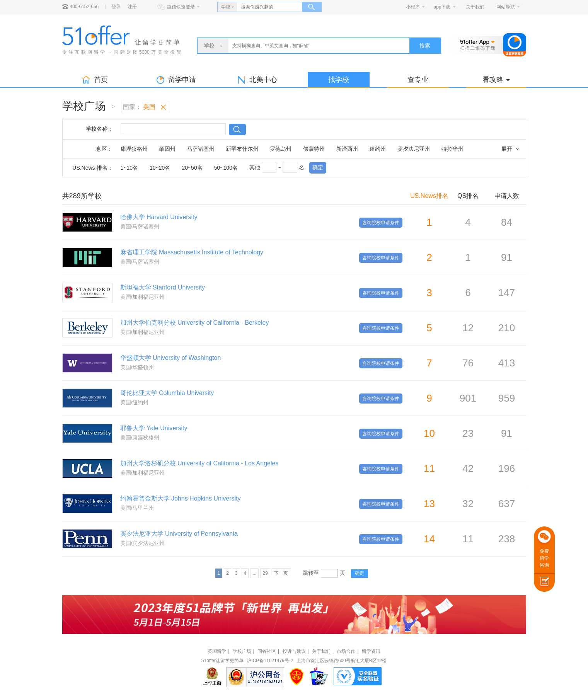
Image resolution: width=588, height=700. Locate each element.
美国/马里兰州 (137, 508)
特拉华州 (452, 149)
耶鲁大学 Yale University (154, 428)
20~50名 (192, 168)
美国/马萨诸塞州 (140, 227)
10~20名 (160, 168)
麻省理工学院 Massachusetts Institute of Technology (192, 252)
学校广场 (242, 651)
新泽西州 (347, 149)
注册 (132, 7)
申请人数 (507, 196)
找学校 (339, 80)
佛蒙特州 (314, 149)
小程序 (413, 7)
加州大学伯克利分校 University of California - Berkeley (195, 323)
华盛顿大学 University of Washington (171, 358)
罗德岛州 (281, 149)
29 (265, 573)
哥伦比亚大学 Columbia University (167, 393)
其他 (255, 167)
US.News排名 (429, 196)
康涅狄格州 (134, 149)
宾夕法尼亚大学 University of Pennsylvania (179, 534)
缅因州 (167, 149)
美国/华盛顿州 (137, 367)
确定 (318, 167)
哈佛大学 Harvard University (159, 217)
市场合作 (346, 651)
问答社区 (267, 651)
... (254, 573)
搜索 (425, 46)
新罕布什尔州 (242, 149)
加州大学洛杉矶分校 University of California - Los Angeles (199, 463)
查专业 (418, 80)
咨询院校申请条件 (381, 223)
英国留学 (217, 651)
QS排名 (468, 196)
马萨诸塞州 (201, 149)
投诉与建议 (294, 651)
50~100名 (226, 168)
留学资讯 (371, 651)
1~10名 (130, 168)
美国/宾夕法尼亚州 (143, 543)
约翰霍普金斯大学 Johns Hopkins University (181, 498)
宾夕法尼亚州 (414, 149)
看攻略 (496, 80)
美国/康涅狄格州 (140, 438)
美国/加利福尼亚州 (143, 297)
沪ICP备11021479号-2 (270, 661)
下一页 (281, 573)
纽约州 (378, 149)
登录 (116, 7)
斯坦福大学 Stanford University (163, 287)
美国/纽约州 (135, 402)
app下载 (442, 7)
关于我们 (475, 7)
